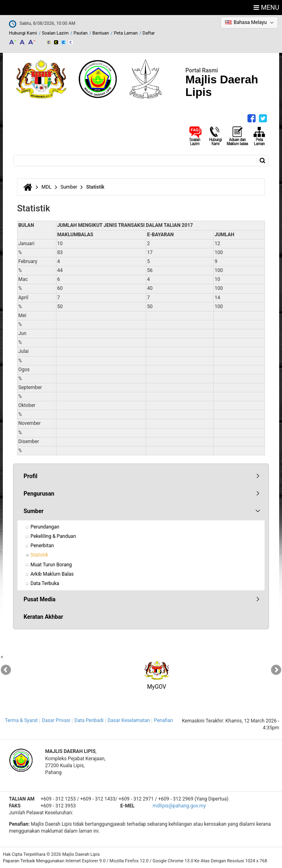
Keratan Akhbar (43, 617)
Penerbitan (42, 546)
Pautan (81, 33)
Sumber (69, 187)
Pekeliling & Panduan (53, 536)
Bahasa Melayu (250, 22)
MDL (47, 187)
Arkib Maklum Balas (52, 574)
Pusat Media (40, 599)
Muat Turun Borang (51, 565)
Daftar (149, 33)
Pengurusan (39, 494)
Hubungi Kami (23, 33)
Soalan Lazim (55, 33)
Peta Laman (126, 33)
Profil (30, 476)
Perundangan (45, 527)
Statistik (39, 555)
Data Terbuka (45, 583)
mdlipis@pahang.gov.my (179, 806)
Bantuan (101, 33)
